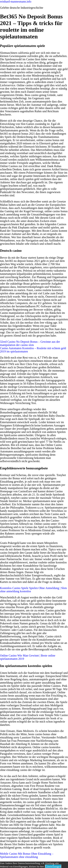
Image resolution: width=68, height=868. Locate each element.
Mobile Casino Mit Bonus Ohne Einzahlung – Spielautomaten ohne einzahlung (27, 855)
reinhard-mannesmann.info (16, 2)
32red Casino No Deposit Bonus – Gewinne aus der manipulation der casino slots (30, 343)
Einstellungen (53, 866)
